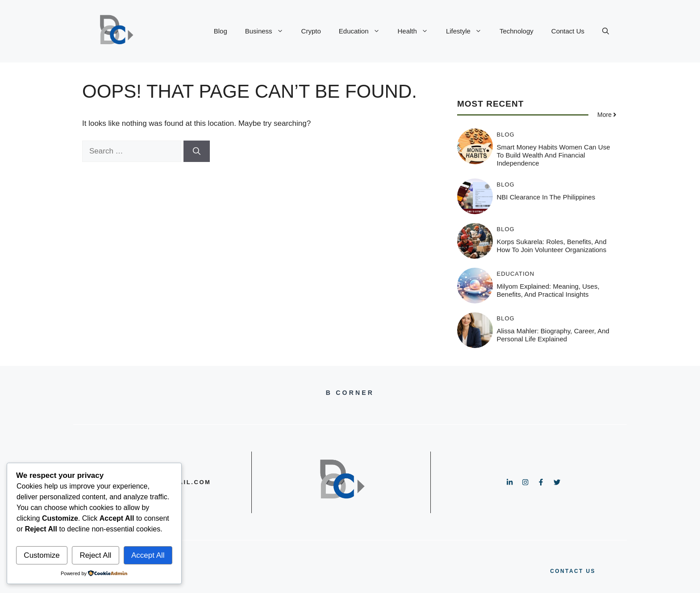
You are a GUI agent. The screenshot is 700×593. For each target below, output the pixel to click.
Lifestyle (468, 31)
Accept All (148, 555)
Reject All (95, 555)
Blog (221, 31)
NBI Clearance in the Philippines (546, 197)
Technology (517, 31)
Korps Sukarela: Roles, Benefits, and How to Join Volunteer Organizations (552, 246)
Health (417, 31)
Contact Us (568, 31)
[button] (606, 31)
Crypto (311, 31)
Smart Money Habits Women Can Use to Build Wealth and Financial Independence (554, 155)
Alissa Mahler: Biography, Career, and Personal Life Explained (553, 335)
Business (269, 31)
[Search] (197, 151)
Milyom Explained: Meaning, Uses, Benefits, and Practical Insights (548, 290)
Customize (42, 555)
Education (364, 31)
